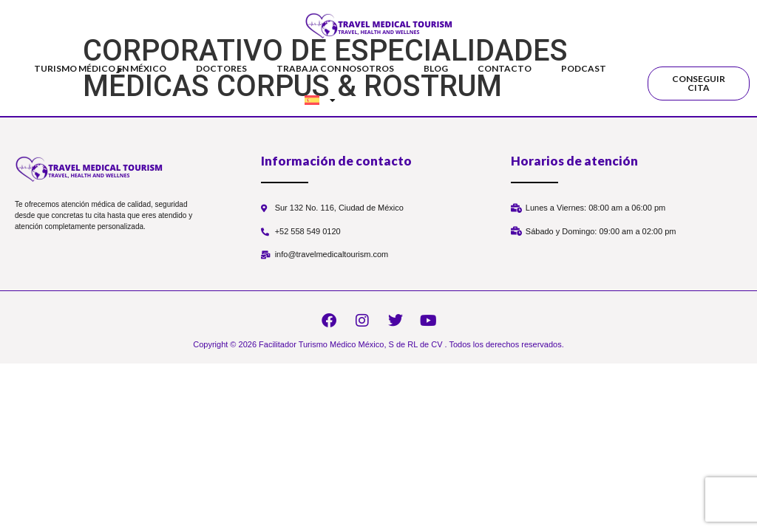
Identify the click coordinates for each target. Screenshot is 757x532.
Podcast (584, 68)
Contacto (505, 68)
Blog (436, 68)
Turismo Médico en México (100, 68)
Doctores (221, 68)
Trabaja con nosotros (335, 68)
